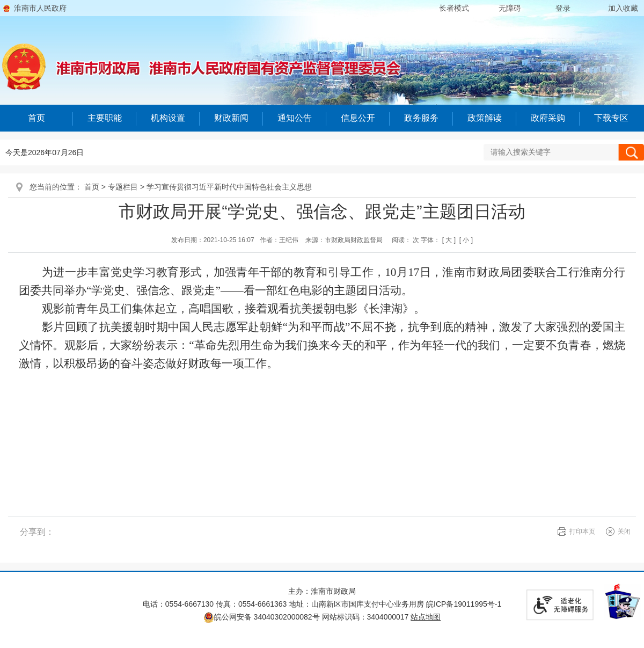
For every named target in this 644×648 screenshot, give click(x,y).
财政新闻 (231, 118)
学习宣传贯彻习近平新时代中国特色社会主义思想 (229, 187)
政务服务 (421, 118)
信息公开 (358, 118)
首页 (36, 118)
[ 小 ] (466, 240)
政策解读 (485, 118)
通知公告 (295, 118)
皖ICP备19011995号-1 (464, 604)
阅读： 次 (405, 240)
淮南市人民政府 (40, 8)
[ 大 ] (449, 240)
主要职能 (105, 118)
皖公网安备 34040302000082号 (263, 617)
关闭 (624, 531)
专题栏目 (123, 187)
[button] (454, 8)
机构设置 (168, 118)
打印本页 (582, 531)
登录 (563, 8)
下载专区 (611, 118)
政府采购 (548, 118)
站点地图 (426, 617)
